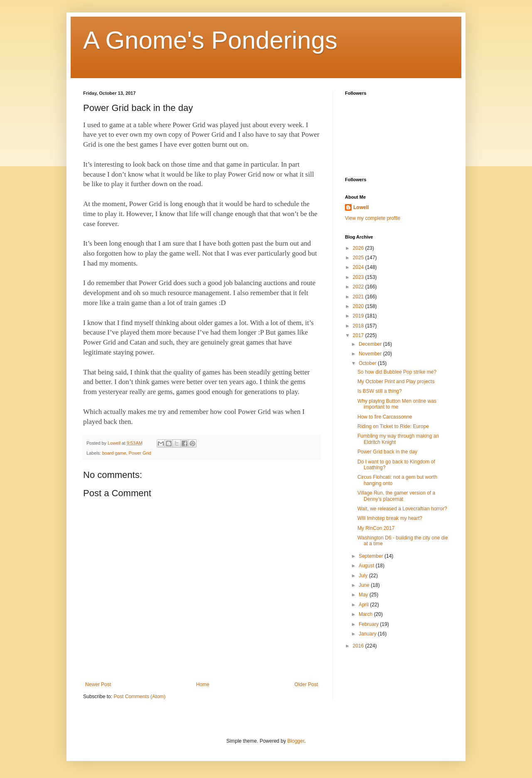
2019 (359, 316)
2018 (359, 326)
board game (114, 453)
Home (203, 684)
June (365, 585)
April (364, 605)
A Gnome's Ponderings (210, 40)
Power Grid (140, 453)
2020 (359, 306)
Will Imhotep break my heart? (390, 518)
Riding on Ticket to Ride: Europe (393, 426)
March (366, 614)
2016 (359, 646)
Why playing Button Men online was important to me (397, 404)
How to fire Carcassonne (385, 417)
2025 (359, 258)
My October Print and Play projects (396, 382)
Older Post (306, 684)
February (369, 624)
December (371, 344)
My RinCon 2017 (376, 528)
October (368, 363)
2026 (359, 248)
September (372, 556)
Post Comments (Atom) (139, 697)
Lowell (361, 207)
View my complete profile (373, 218)
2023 (359, 277)
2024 (359, 267)
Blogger (296, 741)
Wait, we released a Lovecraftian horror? (402, 509)
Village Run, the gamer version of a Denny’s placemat (396, 496)
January (368, 634)
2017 (359, 335)
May (364, 595)
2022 (359, 287)
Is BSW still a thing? (380, 391)
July (364, 576)
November (371, 354)
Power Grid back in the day (387, 452)
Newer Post (98, 684)
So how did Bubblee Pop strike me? (397, 372)
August (367, 566)
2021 (359, 297)
